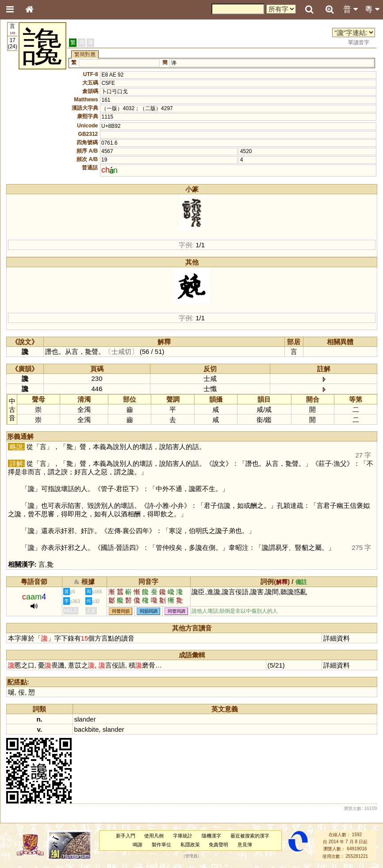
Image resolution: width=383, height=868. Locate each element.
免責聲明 (218, 845)
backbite (87, 729)
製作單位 (161, 845)
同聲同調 (176, 611)
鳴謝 (138, 845)
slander (85, 719)
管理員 (191, 856)
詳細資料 (337, 638)
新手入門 (126, 836)
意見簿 (245, 845)
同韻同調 (149, 611)
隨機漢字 (211, 836)
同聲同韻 (121, 611)
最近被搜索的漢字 (250, 836)
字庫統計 (183, 836)
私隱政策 (190, 845)
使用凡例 (154, 836)
